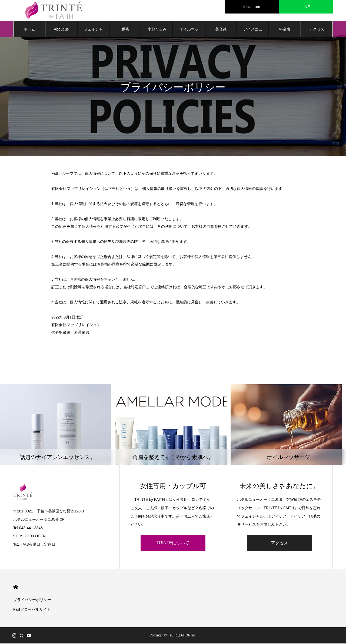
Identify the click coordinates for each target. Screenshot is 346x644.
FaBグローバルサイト (32, 610)
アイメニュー (253, 33)
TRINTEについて (173, 543)
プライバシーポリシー (32, 600)
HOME (16, 588)
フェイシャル (93, 33)
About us (61, 30)
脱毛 (125, 30)
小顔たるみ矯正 (157, 33)
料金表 (285, 30)
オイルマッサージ (189, 33)
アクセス (317, 30)
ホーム (29, 30)
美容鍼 (221, 30)
